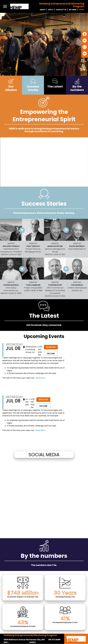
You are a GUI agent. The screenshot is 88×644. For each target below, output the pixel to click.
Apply (51, 10)
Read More (40, 378)
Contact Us (61, 10)
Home (81, 10)
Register (51, 347)
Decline (51, 353)
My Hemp (73, 10)
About (43, 10)
